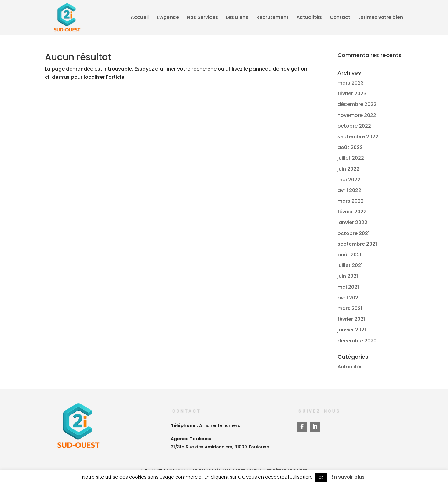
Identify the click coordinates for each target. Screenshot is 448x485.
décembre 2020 (357, 341)
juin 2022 (348, 169)
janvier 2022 (352, 222)
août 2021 (349, 255)
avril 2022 (349, 190)
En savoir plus (348, 477)
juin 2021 (348, 276)
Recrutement (272, 18)
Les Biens (237, 18)
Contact (340, 18)
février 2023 (352, 94)
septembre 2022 (358, 137)
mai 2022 (349, 180)
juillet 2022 (351, 158)
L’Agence (168, 18)
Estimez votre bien (381, 18)
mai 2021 (348, 287)
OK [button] (321, 477)
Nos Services (202, 18)
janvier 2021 (352, 330)
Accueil (140, 18)
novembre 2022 (357, 115)
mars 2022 (351, 201)
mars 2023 (351, 83)
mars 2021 (350, 308)
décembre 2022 (357, 104)
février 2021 (351, 319)
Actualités (309, 18)
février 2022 (352, 212)
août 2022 (350, 147)
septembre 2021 (357, 244)
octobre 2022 (354, 126)
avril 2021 (349, 298)
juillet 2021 (350, 265)
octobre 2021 (353, 233)
